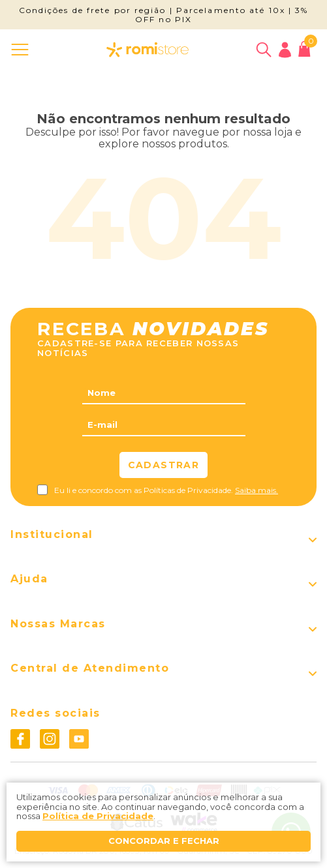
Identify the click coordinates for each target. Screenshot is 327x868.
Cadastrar (164, 465)
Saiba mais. (257, 490)
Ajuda (29, 579)
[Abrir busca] (264, 50)
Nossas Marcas (58, 624)
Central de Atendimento (90, 668)
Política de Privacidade (98, 816)
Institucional (52, 535)
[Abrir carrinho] (304, 49)
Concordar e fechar (164, 841)
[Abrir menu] (23, 50)
